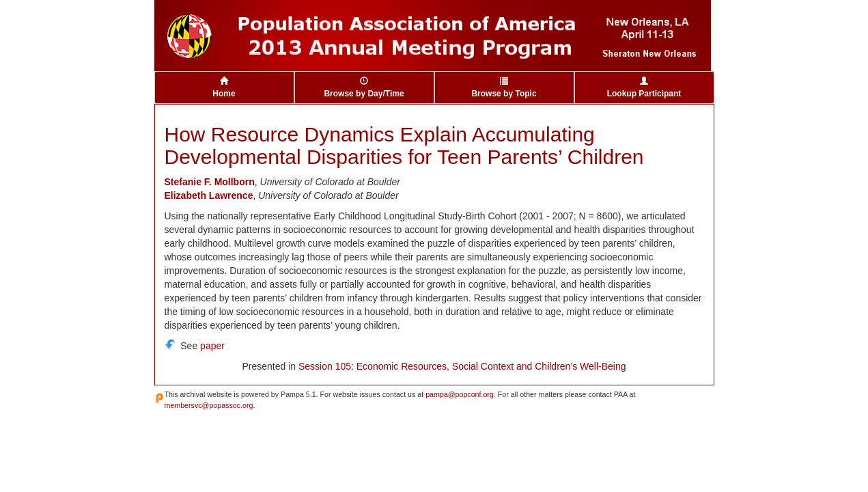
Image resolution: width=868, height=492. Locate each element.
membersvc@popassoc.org (209, 405)
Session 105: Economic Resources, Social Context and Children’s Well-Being (462, 366)
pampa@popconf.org (460, 394)
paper (212, 346)
